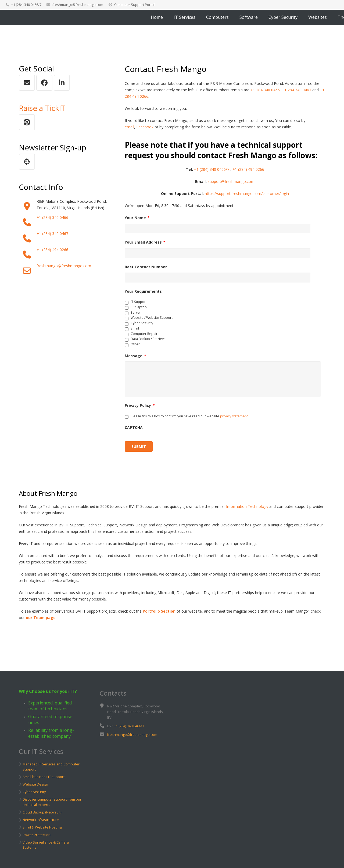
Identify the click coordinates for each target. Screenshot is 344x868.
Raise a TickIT (42, 108)
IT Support (139, 304)
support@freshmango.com (231, 181)
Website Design (35, 784)
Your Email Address (145, 243)
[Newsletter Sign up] (27, 162)
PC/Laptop (139, 309)
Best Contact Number (146, 268)
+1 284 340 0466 (265, 90)
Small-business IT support (44, 777)
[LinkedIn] (62, 83)
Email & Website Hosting (42, 827)
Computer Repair (144, 336)
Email (135, 330)
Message (135, 358)
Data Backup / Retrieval (148, 341)
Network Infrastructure (41, 820)
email (129, 127)
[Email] (27, 83)
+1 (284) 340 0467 (52, 234)
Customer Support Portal (134, 5)
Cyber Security (142, 325)
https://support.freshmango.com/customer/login (247, 194)
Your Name (137, 218)
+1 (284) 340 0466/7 (212, 169)
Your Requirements (143, 293)
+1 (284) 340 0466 (52, 217)
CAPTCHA (134, 432)
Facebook (145, 127)
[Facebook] (44, 83)
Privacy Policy (140, 410)
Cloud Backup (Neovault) (42, 812)
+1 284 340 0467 (297, 90)
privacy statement (234, 420)
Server (136, 314)
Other (135, 346)
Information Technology (247, 511)
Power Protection (37, 835)
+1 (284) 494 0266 (52, 250)
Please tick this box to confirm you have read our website (189, 420)
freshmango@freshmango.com (78, 5)
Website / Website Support (152, 320)
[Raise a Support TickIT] (27, 122)
